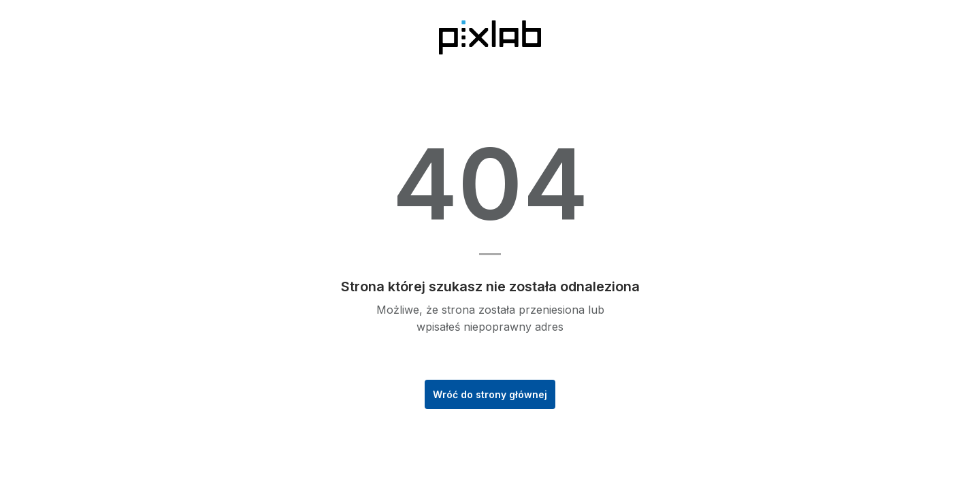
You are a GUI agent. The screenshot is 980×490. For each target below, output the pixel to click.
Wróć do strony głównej (490, 394)
